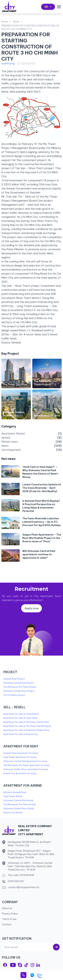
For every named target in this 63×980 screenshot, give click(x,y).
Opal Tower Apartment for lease (20, 757)
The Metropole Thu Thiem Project (20, 687)
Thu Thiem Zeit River (15, 385)
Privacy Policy (10, 914)
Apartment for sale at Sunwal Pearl (21, 714)
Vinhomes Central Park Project (19, 683)
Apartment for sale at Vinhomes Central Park (26, 722)
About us (7, 908)
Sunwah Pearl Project (47, 416)
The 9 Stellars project (14, 695)
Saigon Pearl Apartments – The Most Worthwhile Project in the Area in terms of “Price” (42, 538)
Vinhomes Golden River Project (19, 691)
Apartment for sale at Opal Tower (21, 718)
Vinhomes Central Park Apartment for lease (25, 761)
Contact (7, 924)
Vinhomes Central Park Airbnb (18, 800)
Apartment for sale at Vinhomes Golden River (26, 730)
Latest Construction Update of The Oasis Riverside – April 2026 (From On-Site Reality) (42, 488)
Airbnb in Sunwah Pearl (15, 792)
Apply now (32, 608)
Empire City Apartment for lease (20, 773)
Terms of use (9, 919)
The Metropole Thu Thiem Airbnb (20, 804)
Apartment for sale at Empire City (20, 734)
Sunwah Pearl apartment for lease (21, 753)
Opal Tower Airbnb (13, 796)
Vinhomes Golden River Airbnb (19, 809)
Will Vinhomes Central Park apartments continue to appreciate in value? (39, 554)
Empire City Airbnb (13, 813)
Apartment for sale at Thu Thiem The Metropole (27, 726)
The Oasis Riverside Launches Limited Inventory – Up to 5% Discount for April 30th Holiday (41, 522)
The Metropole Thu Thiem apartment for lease (27, 765)
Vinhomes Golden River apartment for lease (26, 769)
